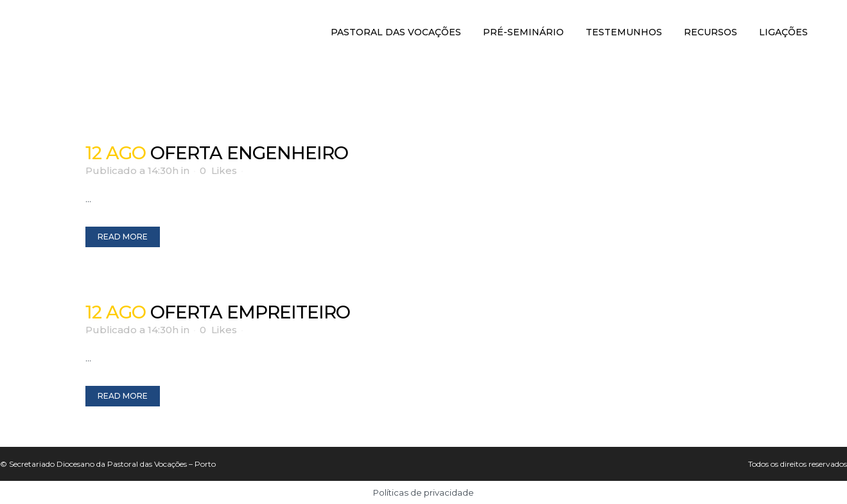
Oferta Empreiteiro (250, 312)
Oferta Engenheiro (249, 153)
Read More (123, 237)
